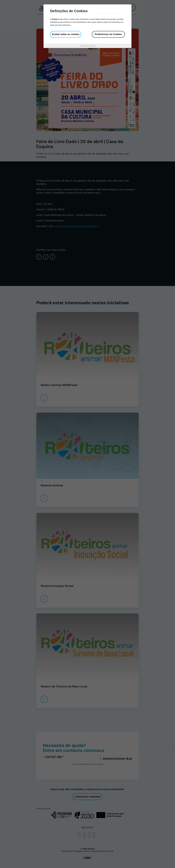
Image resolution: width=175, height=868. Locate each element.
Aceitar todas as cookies (66, 34)
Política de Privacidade (87, 46)
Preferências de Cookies (108, 34)
